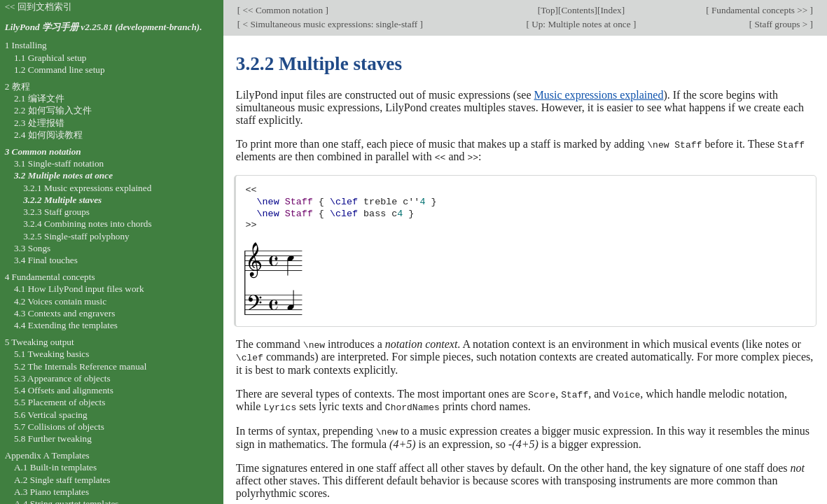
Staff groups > (781, 24)
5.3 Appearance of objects (62, 378)
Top (548, 10)
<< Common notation (283, 10)
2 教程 (18, 86)
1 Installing (26, 45)
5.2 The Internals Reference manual (80, 366)
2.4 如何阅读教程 (48, 135)
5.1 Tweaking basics (52, 354)
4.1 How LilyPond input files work (79, 289)
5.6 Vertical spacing (51, 415)
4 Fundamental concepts (50, 277)
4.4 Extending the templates (66, 325)
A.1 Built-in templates (55, 467)
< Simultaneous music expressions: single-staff (330, 24)
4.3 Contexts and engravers (64, 313)
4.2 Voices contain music (60, 301)
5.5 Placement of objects (60, 402)
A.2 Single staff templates (62, 480)
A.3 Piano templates (51, 492)
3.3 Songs (32, 248)
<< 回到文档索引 (39, 7)
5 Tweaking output (40, 342)
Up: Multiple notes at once (581, 24)
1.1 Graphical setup (50, 58)
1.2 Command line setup (60, 70)
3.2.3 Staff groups (56, 212)
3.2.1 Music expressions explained (87, 188)
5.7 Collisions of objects (59, 427)
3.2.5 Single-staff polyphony (76, 236)
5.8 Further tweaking (53, 439)
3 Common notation (43, 152)
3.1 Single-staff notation (59, 163)
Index (611, 10)
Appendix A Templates (47, 455)
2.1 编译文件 (39, 98)
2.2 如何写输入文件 (53, 110)
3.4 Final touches (46, 260)
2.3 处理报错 (39, 123)
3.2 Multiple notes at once (63, 175)
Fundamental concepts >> (760, 10)
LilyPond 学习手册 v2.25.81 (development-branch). (104, 27)
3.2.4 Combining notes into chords (88, 224)
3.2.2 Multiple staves (62, 200)
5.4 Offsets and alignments (64, 390)
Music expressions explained (599, 95)
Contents (577, 10)
